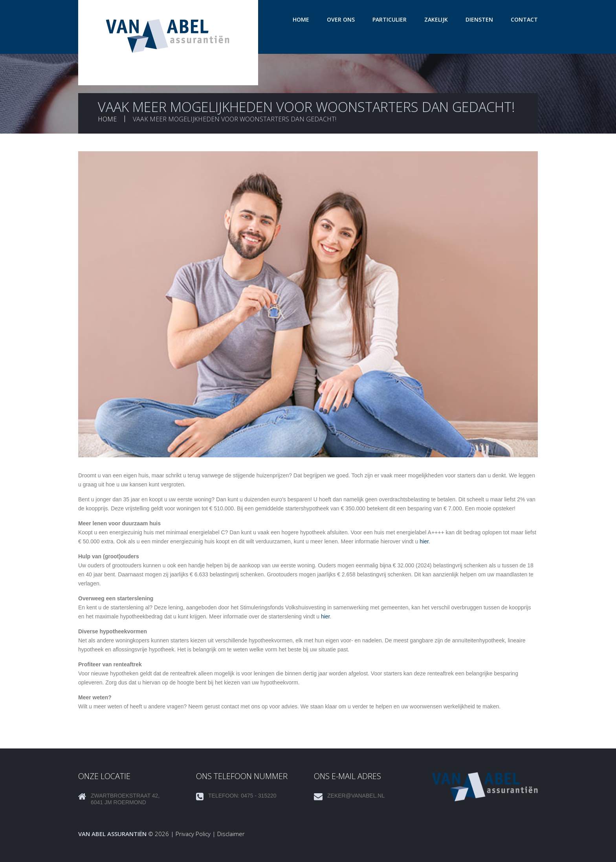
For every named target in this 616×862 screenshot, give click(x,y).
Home (301, 19)
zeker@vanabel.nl (356, 796)
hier (424, 541)
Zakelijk (436, 19)
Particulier (390, 19)
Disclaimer (231, 834)
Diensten (479, 19)
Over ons (341, 19)
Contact (524, 19)
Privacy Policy (193, 834)
